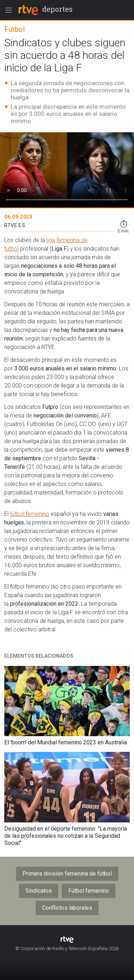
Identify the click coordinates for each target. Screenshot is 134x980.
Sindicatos (39, 891)
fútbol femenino (30, 514)
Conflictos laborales (67, 908)
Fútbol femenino (89, 891)
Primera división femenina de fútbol (67, 874)
